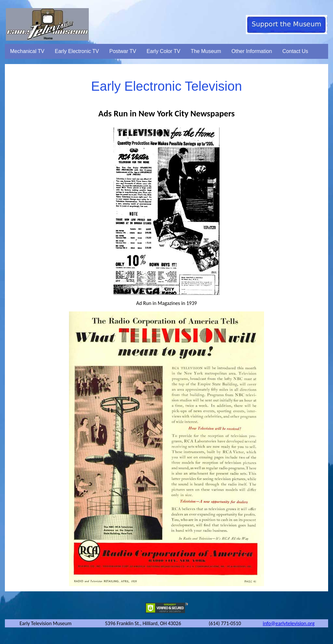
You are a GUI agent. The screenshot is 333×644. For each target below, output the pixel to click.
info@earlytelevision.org (289, 623)
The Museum (206, 51)
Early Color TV (164, 51)
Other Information (252, 51)
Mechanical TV (27, 51)
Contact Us (295, 51)
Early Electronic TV (77, 51)
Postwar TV (123, 51)
